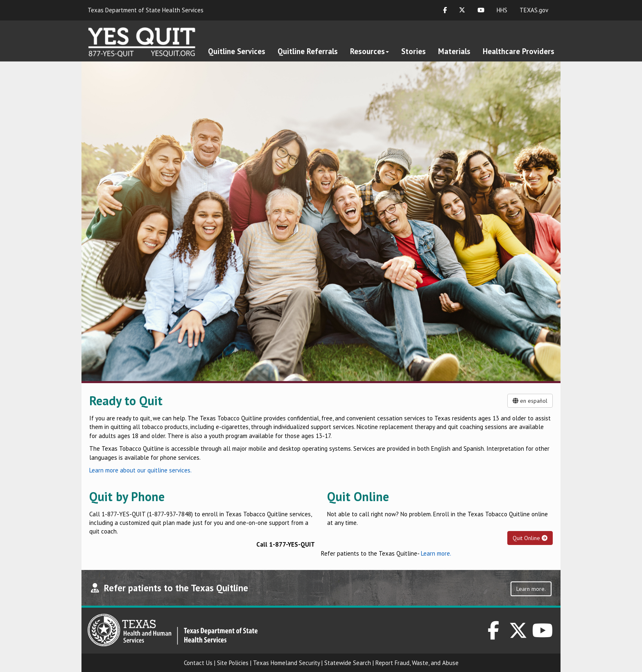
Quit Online (530, 538)
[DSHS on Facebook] (493, 635)
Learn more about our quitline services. (140, 470)
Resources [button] (370, 51)
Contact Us (198, 663)
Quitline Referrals (308, 51)
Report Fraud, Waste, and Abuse (417, 663)
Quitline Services (237, 51)
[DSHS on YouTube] (543, 635)
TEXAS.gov (534, 10)
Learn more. (436, 553)
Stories (414, 51)
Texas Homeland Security (286, 663)
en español (530, 401)
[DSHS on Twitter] (518, 635)
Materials (454, 51)
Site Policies (233, 663)
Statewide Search (348, 663)
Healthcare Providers (519, 51)
